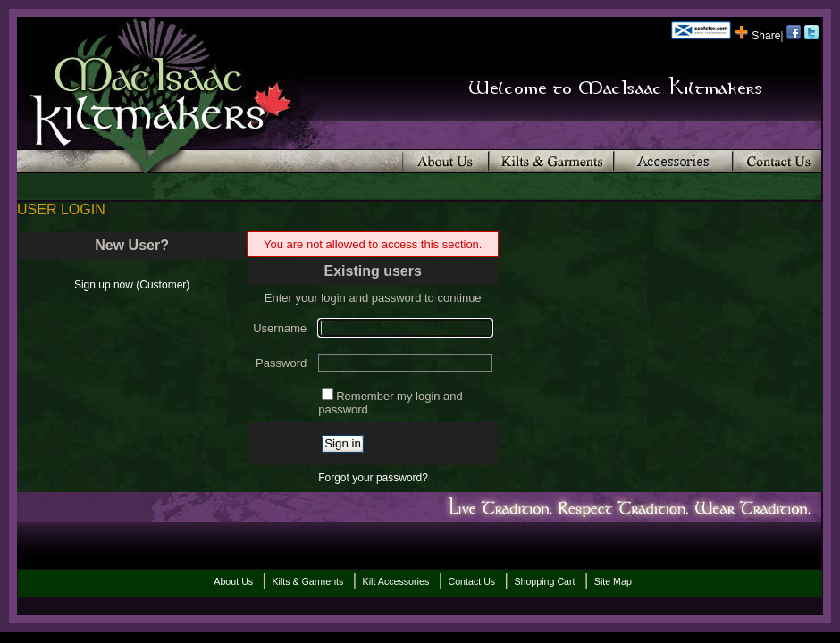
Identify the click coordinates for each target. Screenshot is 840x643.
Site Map (613, 581)
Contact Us (471, 581)
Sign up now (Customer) (132, 285)
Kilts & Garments (307, 581)
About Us (233, 581)
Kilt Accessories (396, 581)
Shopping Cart (544, 581)
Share (757, 36)
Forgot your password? (373, 478)
